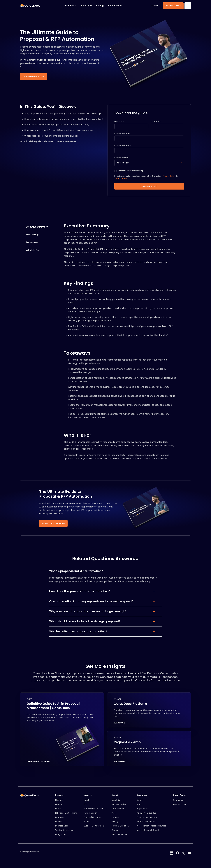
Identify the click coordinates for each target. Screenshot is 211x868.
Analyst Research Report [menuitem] (148, 833)
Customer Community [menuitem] (147, 820)
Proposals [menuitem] (60, 820)
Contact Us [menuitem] (178, 803)
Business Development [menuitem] (94, 829)
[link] (30, 6)
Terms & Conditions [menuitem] (121, 829)
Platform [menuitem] (59, 803)
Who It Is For (32, 252)
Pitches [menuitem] (59, 825)
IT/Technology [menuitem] (90, 816)
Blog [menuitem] (139, 807)
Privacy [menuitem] (115, 825)
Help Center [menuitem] (142, 812)
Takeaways (32, 245)
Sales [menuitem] (86, 825)
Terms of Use (121, 181)
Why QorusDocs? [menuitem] (119, 838)
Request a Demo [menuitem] (181, 807)
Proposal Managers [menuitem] (93, 820)
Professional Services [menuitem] (94, 812)
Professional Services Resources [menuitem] (151, 829)
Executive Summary (37, 229)
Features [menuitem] (59, 807)
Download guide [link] (34, 77)
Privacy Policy (169, 179)
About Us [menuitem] (116, 803)
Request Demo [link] (173, 6)
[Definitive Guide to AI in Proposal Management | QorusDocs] (62, 732)
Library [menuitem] (140, 803)
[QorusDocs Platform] (149, 713)
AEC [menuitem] (86, 807)
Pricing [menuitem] (58, 812)
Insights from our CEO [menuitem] (146, 816)
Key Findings (32, 237)
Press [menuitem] (114, 816)
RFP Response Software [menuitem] (66, 816)
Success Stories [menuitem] (119, 807)
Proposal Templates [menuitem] (146, 825)
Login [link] (155, 6)
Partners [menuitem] (115, 820)
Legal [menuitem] (86, 803)
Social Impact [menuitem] (118, 812)
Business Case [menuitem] (62, 829)
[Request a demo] (149, 752)
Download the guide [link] (53, 526)
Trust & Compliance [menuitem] (64, 833)
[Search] (188, 6)
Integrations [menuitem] (61, 838)
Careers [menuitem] (115, 833)
